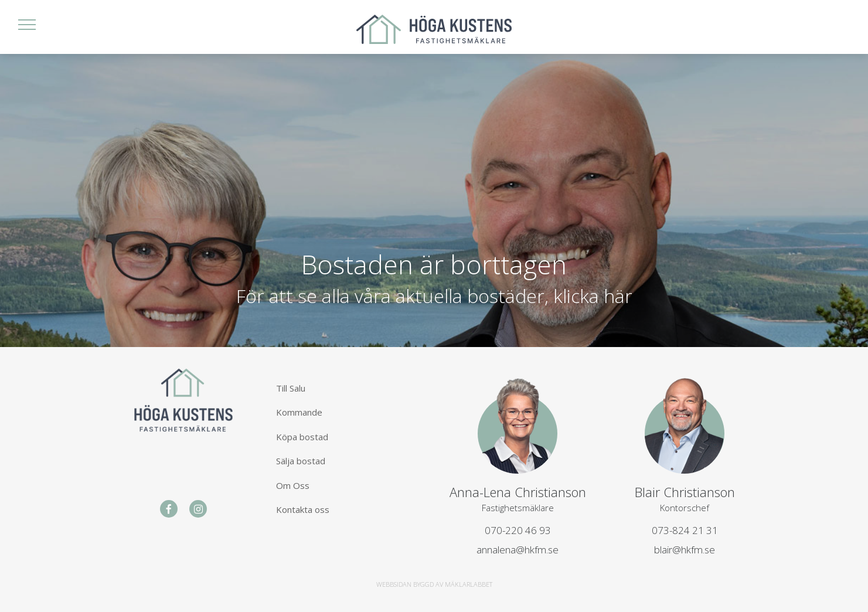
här (618, 295)
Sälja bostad (301, 461)
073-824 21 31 (685, 530)
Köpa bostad (302, 437)
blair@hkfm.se (685, 550)
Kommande (299, 412)
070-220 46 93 (518, 530)
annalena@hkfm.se (518, 550)
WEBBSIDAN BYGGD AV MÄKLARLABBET (434, 584)
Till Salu (291, 388)
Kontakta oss (303, 509)
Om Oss (293, 485)
